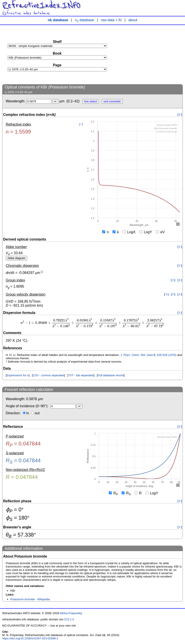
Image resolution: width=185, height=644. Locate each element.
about (133, 20)
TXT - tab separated (81, 375)
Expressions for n (18, 375)
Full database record (111, 375)
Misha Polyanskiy (71, 613)
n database (85, 20)
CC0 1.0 (69, 619)
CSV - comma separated (48, 375)
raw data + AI (111, 20)
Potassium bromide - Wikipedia (30, 599)
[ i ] (180, 114)
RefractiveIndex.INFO (41, 5)
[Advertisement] (150, 54)
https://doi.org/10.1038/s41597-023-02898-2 (30, 638)
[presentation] (93, 323)
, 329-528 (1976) (149, 355)
